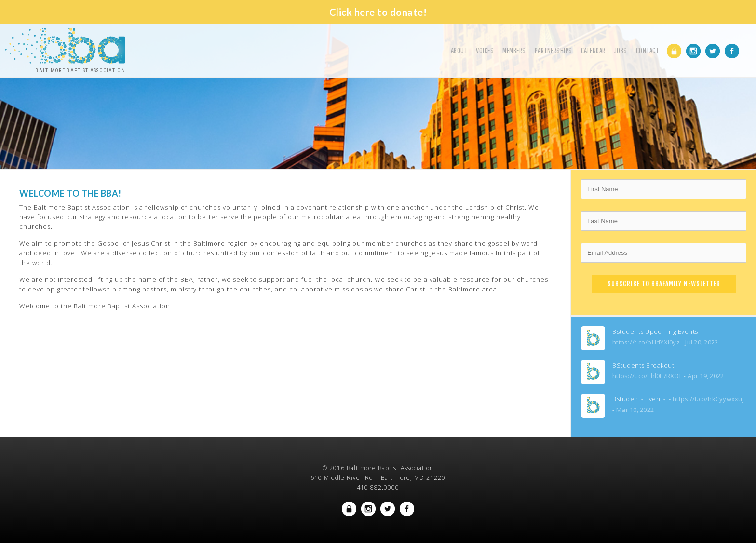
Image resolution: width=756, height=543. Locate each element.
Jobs (621, 50)
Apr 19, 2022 (706, 376)
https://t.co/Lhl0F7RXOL (647, 376)
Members (514, 50)
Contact (648, 50)
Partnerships (553, 50)
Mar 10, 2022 (635, 410)
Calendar (593, 50)
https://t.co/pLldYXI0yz (646, 342)
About (459, 50)
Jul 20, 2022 (702, 342)
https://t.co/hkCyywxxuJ (708, 399)
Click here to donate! (378, 12)
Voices (485, 50)
